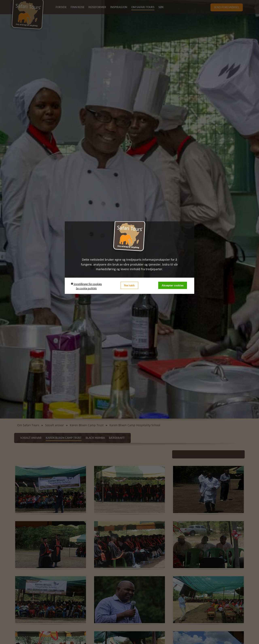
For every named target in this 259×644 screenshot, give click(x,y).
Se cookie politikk (86, 288)
